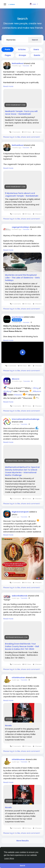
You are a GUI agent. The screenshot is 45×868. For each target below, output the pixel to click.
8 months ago (16, 229)
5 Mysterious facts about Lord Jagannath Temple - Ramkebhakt (22, 195)
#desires (18, 395)
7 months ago (16, 66)
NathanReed (18, 63)
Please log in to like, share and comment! (22, 137)
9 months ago (16, 322)
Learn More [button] (9, 858)
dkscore (16, 379)
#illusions (37, 391)
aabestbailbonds (20, 596)
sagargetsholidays (20, 227)
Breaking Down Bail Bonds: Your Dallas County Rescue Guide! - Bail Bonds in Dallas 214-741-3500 (22, 646)
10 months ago (17, 381)
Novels (8, 726)
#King (36, 388)
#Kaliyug (7, 391)
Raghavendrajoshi (20, 512)
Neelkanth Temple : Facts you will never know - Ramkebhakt (21, 113)
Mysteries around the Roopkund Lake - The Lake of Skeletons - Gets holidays (22, 278)
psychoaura (17, 317)
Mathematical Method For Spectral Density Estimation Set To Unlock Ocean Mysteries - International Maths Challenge (22, 471)
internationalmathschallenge (26, 419)
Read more (8, 86)
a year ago (15, 424)
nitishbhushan (18, 678)
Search (35, 40)
